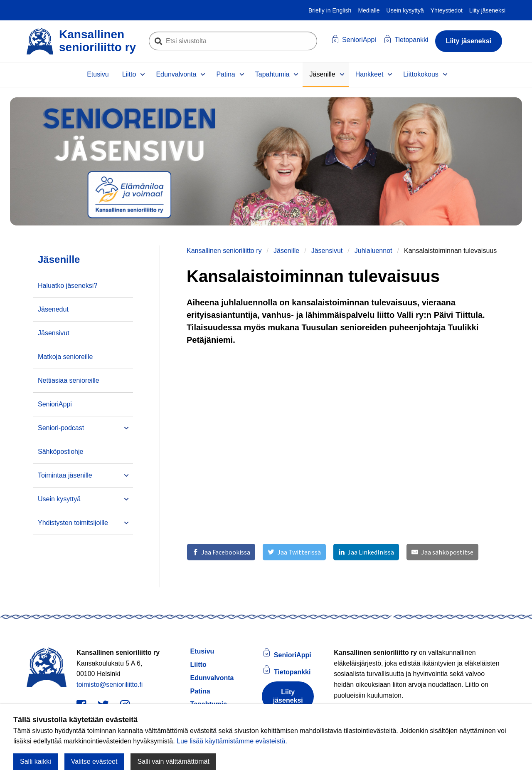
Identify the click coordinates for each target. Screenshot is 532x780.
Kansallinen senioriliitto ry (224, 251)
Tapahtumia (272, 74)
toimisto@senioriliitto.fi (110, 685)
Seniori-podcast (61, 428)
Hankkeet (369, 74)
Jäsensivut (327, 251)
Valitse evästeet (94, 761)
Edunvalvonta (176, 74)
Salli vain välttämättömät (173, 761)
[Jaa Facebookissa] (221, 552)
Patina (225, 74)
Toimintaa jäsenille (65, 475)
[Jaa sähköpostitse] (442, 552)
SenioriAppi (55, 404)
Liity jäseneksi (487, 10)
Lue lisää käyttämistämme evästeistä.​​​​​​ (232, 741)
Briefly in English (330, 10)
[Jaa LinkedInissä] (366, 552)
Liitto (129, 74)
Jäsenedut (53, 309)
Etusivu (98, 74)
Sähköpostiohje (60, 452)
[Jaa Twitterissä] (294, 552)
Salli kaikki (36, 761)
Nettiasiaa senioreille (69, 380)
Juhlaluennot (373, 251)
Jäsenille (322, 74)
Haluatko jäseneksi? (68, 286)
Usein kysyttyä (405, 10)
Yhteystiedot (447, 10)
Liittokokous (421, 74)
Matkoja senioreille (65, 357)
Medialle (369, 10)
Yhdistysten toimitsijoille (73, 523)
